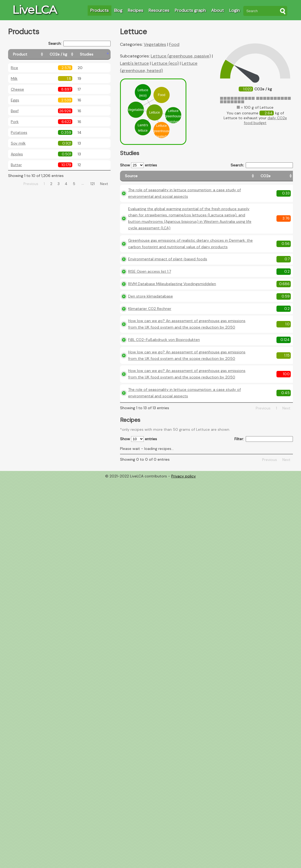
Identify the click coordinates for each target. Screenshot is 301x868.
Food (174, 44)
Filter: (264, 579)
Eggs (15, 100)
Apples (17, 154)
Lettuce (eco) (165, 63)
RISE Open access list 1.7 (150, 334)
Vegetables (155, 44)
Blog (118, 10)
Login (235, 10)
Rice (14, 68)
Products (100, 10)
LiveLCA (35, 10)
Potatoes (19, 132)
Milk (14, 78)
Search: (79, 44)
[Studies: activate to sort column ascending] (99, 54)
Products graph (190, 10)
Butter (16, 165)
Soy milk (18, 143)
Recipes (136, 10)
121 (93, 184)
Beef (15, 111)
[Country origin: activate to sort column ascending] (223, 178)
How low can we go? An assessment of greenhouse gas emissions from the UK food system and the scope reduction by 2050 (157, 403)
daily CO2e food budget (265, 120)
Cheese (17, 89)
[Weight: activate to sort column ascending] (282, 178)
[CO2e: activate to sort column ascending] (201, 178)
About (218, 10)
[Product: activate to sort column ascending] (33, 54)
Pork (15, 122)
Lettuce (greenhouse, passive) (181, 56)
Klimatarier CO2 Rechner (150, 378)
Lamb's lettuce (134, 63)
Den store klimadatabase (150, 365)
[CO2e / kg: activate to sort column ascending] (72, 54)
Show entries (138, 165)
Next (104, 184)
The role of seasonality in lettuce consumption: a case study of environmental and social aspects (158, 201)
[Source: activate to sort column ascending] (155, 178)
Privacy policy (184, 616)
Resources (159, 10)
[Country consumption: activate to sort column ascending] (254, 178)
